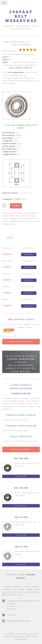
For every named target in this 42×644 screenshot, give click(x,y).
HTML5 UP (24, 639)
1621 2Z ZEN (21, 547)
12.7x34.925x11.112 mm (18, 75)
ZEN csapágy (29, 267)
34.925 (17, 135)
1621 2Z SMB (21, 517)
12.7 (17, 133)
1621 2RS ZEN (21, 488)
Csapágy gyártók (22, 449)
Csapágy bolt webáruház (21, 16)
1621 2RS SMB (21, 458)
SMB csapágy (29, 254)
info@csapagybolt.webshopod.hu (19, 621)
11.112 (15, 138)
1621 (18, 154)
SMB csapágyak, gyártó (21, 319)
